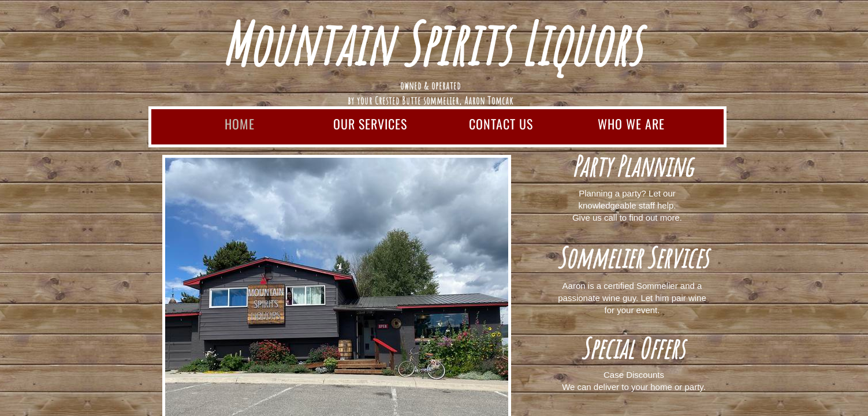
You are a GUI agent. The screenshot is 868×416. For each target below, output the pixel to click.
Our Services (370, 124)
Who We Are (631, 124)
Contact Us (501, 124)
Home (240, 124)
